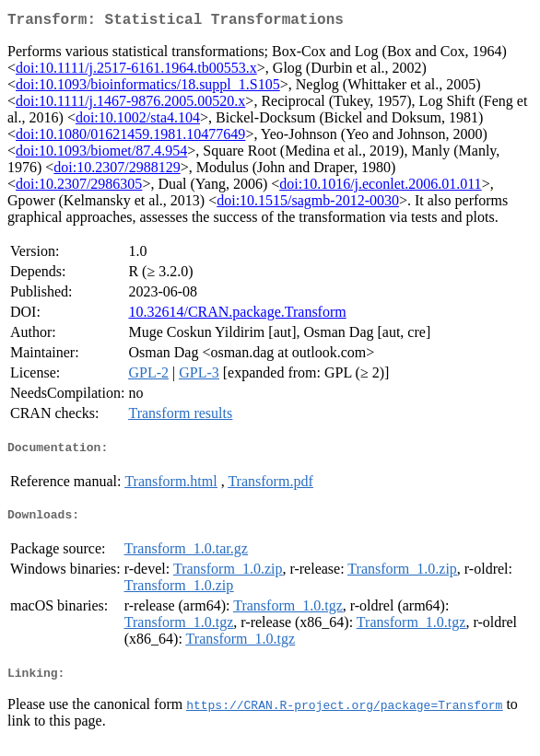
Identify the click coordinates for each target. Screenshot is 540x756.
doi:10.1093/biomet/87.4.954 (101, 154)
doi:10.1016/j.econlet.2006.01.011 (380, 187)
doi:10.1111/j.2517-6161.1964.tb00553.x (136, 71)
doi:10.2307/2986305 (79, 187)
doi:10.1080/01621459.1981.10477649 (130, 138)
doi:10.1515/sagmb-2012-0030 (308, 204)
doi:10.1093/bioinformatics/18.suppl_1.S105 (148, 88)
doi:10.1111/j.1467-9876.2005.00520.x (130, 105)
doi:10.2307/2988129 (117, 171)
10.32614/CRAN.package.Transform (237, 315)
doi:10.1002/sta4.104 (138, 121)
